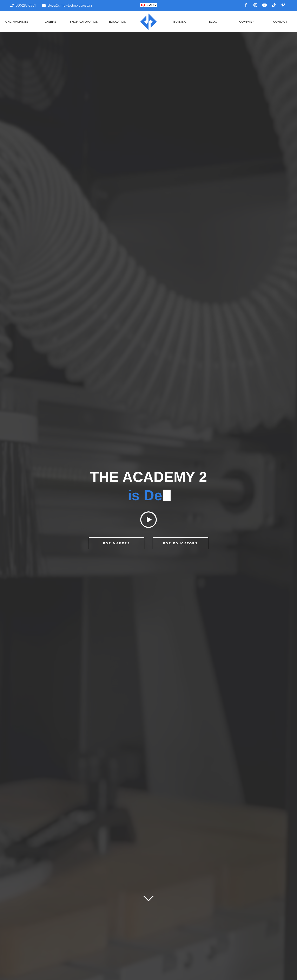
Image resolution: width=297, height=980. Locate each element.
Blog (213, 22)
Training (180, 22)
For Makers (117, 543)
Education (118, 22)
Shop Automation (84, 22)
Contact (280, 22)
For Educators (180, 543)
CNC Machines (17, 22)
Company (247, 22)
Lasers (50, 22)
